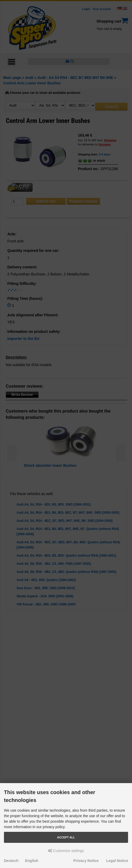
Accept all (66, 837)
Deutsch (11, 861)
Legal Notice (117, 861)
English (32, 861)
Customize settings (66, 851)
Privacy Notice (86, 861)
